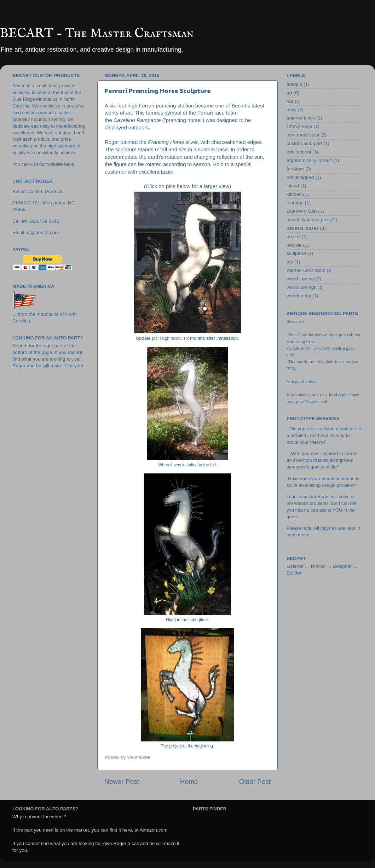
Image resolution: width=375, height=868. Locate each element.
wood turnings (301, 287)
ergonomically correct (309, 160)
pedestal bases (303, 228)
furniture (295, 169)
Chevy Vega (299, 126)
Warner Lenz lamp (306, 270)
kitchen (294, 194)
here (69, 164)
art (289, 93)
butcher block (301, 118)
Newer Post (122, 782)
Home (189, 782)
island (293, 186)
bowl (292, 110)
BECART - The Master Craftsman (97, 34)
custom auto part (304, 143)
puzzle (293, 237)
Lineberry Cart (302, 211)
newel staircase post (308, 220)
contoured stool (303, 135)
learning (295, 203)
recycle (294, 245)
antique (294, 84)
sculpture (296, 253)
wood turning (300, 279)
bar (290, 101)
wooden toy (299, 296)
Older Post (255, 782)
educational (299, 152)
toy (290, 262)
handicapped (300, 177)
